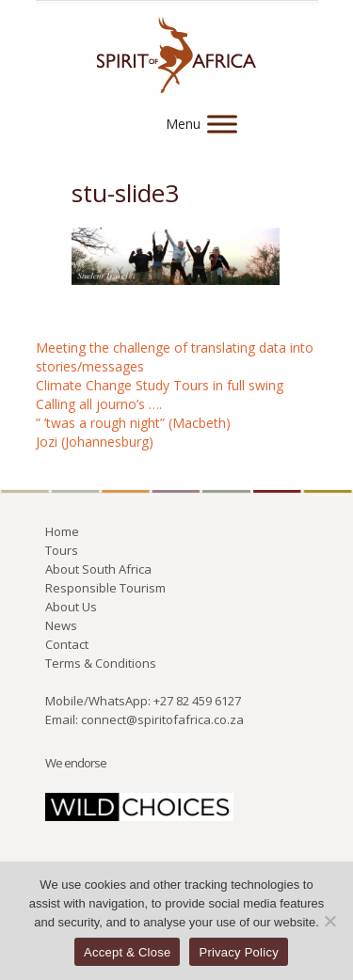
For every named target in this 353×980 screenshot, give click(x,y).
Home (62, 531)
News (61, 625)
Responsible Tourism (105, 588)
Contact (67, 644)
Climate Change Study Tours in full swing (160, 385)
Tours (62, 550)
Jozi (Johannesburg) (95, 442)
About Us (71, 607)
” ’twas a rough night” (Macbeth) (133, 423)
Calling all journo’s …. (99, 404)
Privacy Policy (238, 952)
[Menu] (222, 124)
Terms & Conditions (101, 663)
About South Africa (98, 569)
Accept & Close (127, 952)
